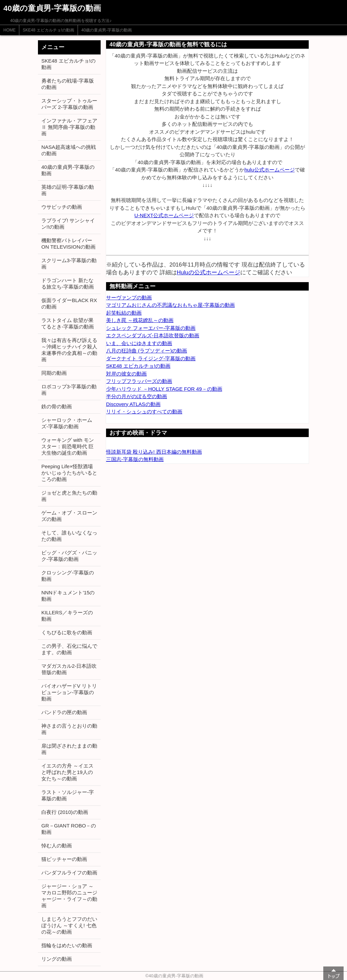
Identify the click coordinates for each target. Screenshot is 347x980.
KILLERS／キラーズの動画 (67, 616)
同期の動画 (54, 373)
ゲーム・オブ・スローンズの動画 (69, 516)
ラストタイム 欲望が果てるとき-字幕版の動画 (68, 323)
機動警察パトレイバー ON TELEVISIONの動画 (68, 244)
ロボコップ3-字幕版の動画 (69, 390)
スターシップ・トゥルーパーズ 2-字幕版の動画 (69, 104)
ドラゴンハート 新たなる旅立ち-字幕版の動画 (68, 283)
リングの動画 (57, 959)
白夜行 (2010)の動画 (65, 812)
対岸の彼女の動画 (126, 374)
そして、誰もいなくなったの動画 (69, 536)
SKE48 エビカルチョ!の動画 (48, 30)
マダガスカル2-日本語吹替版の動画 (69, 669)
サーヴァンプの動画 (129, 298)
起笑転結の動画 (124, 313)
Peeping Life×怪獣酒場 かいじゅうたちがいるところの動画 (69, 473)
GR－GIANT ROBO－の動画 (69, 829)
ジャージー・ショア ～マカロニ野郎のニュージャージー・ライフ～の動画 (69, 896)
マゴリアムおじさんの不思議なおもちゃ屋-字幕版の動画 (170, 305)
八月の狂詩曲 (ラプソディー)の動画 (147, 351)
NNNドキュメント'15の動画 (68, 596)
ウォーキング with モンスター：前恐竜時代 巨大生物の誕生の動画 (68, 446)
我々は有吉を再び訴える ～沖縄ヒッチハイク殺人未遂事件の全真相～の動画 (69, 350)
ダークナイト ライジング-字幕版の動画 (151, 358)
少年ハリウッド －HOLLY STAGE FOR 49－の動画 (164, 389)
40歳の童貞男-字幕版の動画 (107, 30)
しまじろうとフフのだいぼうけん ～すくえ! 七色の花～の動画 (69, 925)
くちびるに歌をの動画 (67, 632)
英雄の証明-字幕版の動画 (68, 190)
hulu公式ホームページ (269, 170)
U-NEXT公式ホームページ (164, 215)
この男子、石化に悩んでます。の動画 (69, 649)
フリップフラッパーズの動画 (139, 381)
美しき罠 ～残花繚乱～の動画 (140, 320)
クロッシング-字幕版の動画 (68, 576)
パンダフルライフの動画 (69, 873)
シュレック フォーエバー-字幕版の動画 (151, 328)
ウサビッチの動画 (62, 207)
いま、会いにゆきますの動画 (139, 343)
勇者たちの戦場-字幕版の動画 (68, 84)
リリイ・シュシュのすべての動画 (144, 412)
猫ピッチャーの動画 (64, 859)
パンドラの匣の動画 (64, 712)
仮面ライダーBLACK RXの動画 (69, 303)
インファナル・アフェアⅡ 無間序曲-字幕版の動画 (69, 127)
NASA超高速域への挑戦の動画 (69, 150)
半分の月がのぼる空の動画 (137, 396)
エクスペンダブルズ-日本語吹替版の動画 (153, 335)
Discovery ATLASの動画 (133, 404)
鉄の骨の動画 (57, 406)
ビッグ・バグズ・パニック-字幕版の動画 (69, 556)
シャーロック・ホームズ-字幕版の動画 (67, 423)
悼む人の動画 (57, 846)
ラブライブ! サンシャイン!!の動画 (68, 224)
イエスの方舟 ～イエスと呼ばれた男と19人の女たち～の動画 (67, 772)
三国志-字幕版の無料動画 (135, 459)
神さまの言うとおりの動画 (69, 729)
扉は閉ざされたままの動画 (69, 749)
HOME (9, 30)
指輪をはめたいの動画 (67, 945)
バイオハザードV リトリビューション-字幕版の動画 (69, 692)
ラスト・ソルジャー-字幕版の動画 (68, 795)
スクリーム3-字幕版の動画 (69, 264)
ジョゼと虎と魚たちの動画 (69, 496)
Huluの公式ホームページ (209, 272)
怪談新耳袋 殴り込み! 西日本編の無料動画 (154, 452)
